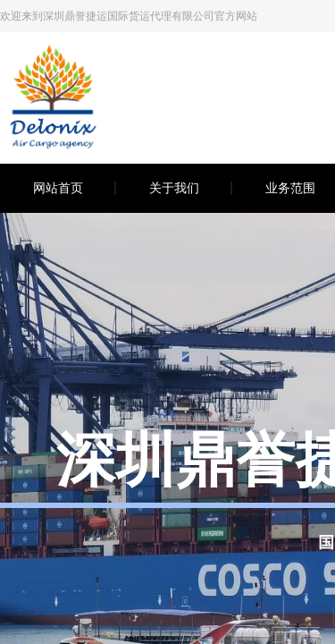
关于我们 (174, 188)
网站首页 (58, 188)
